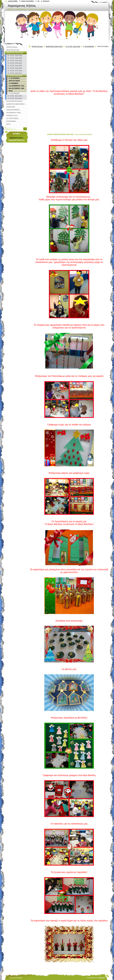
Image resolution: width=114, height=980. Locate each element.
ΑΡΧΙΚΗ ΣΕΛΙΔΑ (37, 47)
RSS (38, 1)
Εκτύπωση (46, 1)
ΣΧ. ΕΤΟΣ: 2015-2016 (73, 47)
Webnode (102, 978)
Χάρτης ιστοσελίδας (27, 1)
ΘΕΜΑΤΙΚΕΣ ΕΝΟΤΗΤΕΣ (54, 47)
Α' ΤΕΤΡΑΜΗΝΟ (89, 47)
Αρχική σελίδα (13, 1)
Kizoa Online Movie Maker (84, 134)
